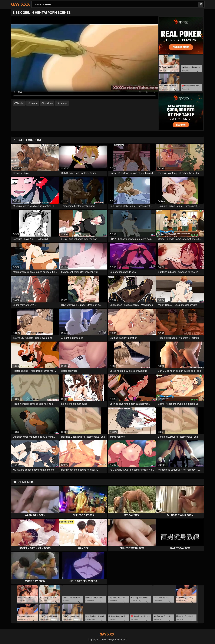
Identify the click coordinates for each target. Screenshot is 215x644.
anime (34, 103)
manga (64, 103)
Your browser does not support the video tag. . (85, 58)
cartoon (49, 103)
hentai (21, 103)
